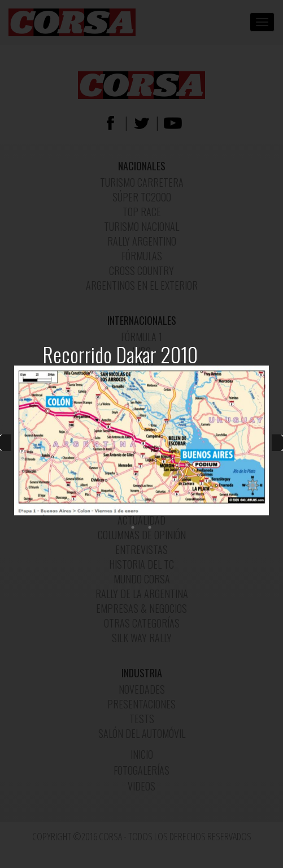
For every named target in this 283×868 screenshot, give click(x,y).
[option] (141, 440)
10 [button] (175, 513)
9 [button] (158, 513)
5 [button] (90, 513)
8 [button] (141, 513)
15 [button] (260, 513)
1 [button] (23, 513)
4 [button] (73, 513)
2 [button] (40, 513)
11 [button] (192, 513)
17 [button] (150, 528)
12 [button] (209, 513)
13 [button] (226, 513)
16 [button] (133, 528)
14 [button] (243, 513)
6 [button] (107, 513)
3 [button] (56, 513)
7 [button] (124, 513)
